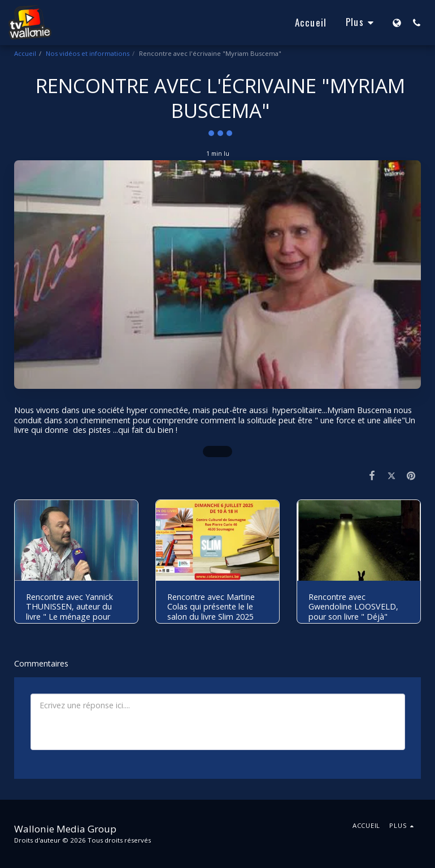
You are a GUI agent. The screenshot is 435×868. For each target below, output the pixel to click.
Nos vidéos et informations (88, 53)
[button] (417, 23)
